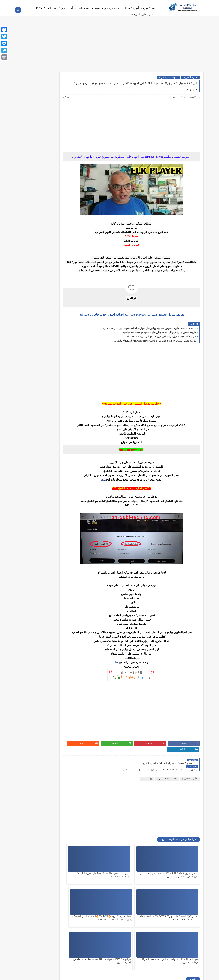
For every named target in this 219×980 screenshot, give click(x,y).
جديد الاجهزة (55, 481)
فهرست (127, 3)
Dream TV (55, 596)
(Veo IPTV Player (55, 298)
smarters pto (30, 798)
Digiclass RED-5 (30, 569)
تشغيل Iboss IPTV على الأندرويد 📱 (31, 411)
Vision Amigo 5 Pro (30, 834)
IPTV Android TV (31, 659)
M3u (55, 694)
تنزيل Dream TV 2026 (30, 472)
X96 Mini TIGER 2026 (30, 852)
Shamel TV (30, 757)
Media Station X (55, 703)
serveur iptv (55, 757)
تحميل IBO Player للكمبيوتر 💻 (30, 389)
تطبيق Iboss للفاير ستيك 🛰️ (55, 431)
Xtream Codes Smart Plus (30, 871)
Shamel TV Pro (55, 766)
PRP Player (30, 719)
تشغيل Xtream (55, 421)
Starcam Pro (30, 809)
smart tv (30, 782)
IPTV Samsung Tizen (30, 670)
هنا (109, 481)
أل (31, 333)
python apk (55, 727)
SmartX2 (55, 809)
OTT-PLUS (30, 711)
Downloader (55, 585)
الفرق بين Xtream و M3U (55, 343)
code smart (31, 560)
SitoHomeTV (30, 766)
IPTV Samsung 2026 (55, 670)
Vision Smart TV (31, 842)
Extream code (30, 612)
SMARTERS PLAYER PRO (55, 800)
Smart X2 (55, 790)
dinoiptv (55, 577)
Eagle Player (55, 612)
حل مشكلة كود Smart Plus (31, 493)
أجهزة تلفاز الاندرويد (63, 8)
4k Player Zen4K (55, 306)
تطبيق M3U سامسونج (55, 441)
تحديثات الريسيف (55, 361)
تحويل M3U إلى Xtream (55, 411)
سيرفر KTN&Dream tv (55, 504)
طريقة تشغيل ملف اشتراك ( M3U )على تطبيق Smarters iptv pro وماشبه (159, 334)
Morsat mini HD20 (31, 703)
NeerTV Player (55, 711)
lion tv (30, 686)
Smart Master (30, 774)
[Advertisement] (109, 46)
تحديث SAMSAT (55, 353)
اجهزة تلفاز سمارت (112, 8)
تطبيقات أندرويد (30, 451)
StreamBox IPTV (31, 818)
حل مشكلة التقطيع (55, 492)
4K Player (30, 298)
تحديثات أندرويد (30, 361)
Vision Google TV (55, 842)
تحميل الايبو (30, 369)
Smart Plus (55, 782)
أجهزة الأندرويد (191, 78)
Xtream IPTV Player (55, 880)
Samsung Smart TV (55, 738)
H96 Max (30, 632)
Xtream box (55, 861)
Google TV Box (55, 632)
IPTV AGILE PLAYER (55, 660)
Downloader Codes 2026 (30, 586)
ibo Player (55, 648)
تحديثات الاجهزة (83, 8)
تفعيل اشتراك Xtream (30, 461)
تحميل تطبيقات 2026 (30, 379)
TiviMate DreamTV (55, 826)
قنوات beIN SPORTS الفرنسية (30, 515)
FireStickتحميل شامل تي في (30, 622)
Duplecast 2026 (30, 604)
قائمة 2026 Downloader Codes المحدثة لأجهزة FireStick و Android (45, 89)
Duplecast (55, 604)
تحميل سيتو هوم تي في (55, 389)
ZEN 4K (55, 889)
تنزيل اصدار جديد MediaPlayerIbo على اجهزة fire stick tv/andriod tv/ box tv (139, 865)
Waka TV (55, 850)
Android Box (30, 536)
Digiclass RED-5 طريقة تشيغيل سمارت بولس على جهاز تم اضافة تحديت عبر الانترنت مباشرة (150, 329)
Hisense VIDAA (55, 640)
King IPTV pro (55, 686)
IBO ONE (30, 640)
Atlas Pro (55, 552)
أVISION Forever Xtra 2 (30, 343)
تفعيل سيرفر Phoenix (55, 472)
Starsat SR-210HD (55, 818)
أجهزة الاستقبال (131, 8)
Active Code (30, 525)
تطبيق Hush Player (30, 421)
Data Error (55, 569)
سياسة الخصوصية (149, 3)
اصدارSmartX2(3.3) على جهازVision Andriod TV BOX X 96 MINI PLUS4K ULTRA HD (96, 865)
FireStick (55, 621)
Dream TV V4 (30, 596)
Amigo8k (55, 536)
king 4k (30, 678)
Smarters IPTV (30, 790)
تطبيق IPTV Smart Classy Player (30, 431)
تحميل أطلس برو (55, 369)
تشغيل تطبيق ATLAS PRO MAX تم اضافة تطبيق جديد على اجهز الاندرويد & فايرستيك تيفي (180, 865)
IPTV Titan (55, 678)
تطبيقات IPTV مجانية (55, 461)
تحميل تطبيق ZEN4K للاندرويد (55, 379)
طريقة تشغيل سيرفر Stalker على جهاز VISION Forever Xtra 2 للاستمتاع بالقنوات (155, 342)
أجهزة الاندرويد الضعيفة (30, 316)
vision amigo (55, 834)
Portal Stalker (55, 719)
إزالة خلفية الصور (99, 3)
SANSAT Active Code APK (55, 748)
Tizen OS (30, 826)
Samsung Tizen (30, 738)
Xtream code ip (30, 861)
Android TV (55, 544)
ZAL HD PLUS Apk (31, 880)
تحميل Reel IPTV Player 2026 (55, 400)
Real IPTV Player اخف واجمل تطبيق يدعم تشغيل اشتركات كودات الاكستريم (139, 908)
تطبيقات (96, 8)
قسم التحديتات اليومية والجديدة (55, 515)
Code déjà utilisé (55, 560)
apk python (30, 544)
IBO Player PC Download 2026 (30, 649)
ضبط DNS (30, 503)
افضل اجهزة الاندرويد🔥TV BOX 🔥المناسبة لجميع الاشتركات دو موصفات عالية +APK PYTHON (182, 908)
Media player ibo (31, 694)
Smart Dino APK (55, 774)
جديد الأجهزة (149, 8)
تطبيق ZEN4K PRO (31, 440)
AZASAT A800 (30, 552)
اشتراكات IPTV (115, 3)
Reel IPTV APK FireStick (30, 729)
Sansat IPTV (30, 746)
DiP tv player (31, 577)
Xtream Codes (55, 869)
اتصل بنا (136, 3)
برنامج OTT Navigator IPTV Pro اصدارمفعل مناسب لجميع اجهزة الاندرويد (98, 908)
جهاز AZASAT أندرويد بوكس (30, 482)
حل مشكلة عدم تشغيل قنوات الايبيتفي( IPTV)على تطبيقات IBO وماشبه (160, 338)
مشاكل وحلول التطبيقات (143, 14)
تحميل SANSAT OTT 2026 (30, 400)
